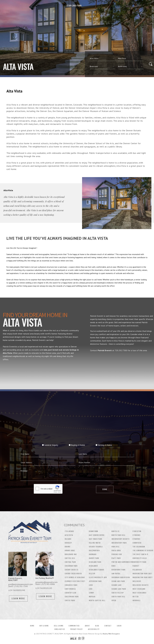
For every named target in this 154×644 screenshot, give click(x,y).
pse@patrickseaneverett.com (21, 584)
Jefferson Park (95, 581)
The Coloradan (139, 547)
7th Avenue (69, 531)
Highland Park (95, 562)
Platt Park (116, 558)
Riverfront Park (119, 570)
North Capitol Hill (97, 600)
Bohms (68, 547)
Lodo (91, 585)
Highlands (93, 566)
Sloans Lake (117, 585)
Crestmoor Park (72, 597)
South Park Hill (118, 597)
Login (119, 626)
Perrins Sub (117, 554)
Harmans (93, 554)
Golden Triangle (96, 547)
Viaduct (136, 566)
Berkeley (68, 543)
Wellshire (137, 581)
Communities (74, 626)
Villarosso (137, 570)
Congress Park (71, 585)
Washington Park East (142, 574)
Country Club (71, 593)
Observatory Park (119, 543)
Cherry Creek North (73, 574)
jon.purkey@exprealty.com (46, 582)
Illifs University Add (98, 577)
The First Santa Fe (140, 554)
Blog (97, 626)
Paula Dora (116, 551)
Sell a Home (59, 626)
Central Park (70, 562)
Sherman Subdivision (121, 577)
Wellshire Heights (141, 585)
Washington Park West (143, 577)
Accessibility (94, 629)
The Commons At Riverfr (143, 551)
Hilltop (92, 574)
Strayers (136, 539)
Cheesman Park (71, 566)
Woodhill (137, 600)
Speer (114, 600)
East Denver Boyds (97, 535)
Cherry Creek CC (72, 570)
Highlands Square (96, 570)
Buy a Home (44, 626)
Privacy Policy (77, 629)
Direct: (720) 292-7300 (18, 586)
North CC (116, 531)
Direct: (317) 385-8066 (45, 584)
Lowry (91, 593)
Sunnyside (137, 543)
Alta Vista (69, 535)
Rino (113, 566)
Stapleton (137, 531)
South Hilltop (118, 593)
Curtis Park (70, 600)
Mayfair (92, 597)
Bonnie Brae (70, 551)
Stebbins (136, 535)
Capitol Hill (70, 558)
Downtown (94, 531)
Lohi (91, 589)
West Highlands (139, 593)
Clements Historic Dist (75, 581)
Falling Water (95, 543)
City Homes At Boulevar (75, 577)
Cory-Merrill (70, 589)
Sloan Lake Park (118, 581)
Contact (108, 626)
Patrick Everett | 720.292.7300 (76, 6)
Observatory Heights (121, 539)
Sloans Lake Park (119, 589)
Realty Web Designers (111, 634)
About (87, 626)
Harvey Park (94, 558)
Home (32, 626)
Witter (136, 597)
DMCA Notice (60, 629)
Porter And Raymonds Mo (122, 562)
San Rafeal (116, 574)
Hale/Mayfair (94, 551)
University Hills (140, 558)
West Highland (139, 589)
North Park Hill (118, 535)
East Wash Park (96, 539)
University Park (139, 562)
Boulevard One (71, 554)
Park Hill (115, 547)
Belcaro (68, 539)
